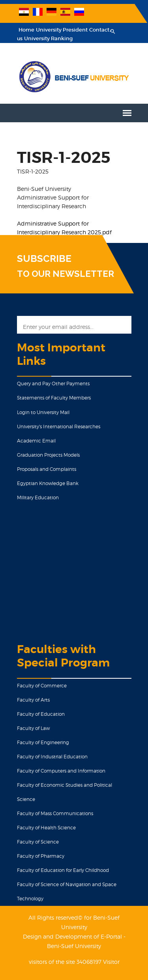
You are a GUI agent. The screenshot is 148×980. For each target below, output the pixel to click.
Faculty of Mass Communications (55, 813)
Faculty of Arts (33, 700)
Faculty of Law (33, 728)
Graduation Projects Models (48, 455)
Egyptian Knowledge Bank (48, 483)
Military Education (38, 497)
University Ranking (48, 38)
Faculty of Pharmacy (41, 856)
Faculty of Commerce (42, 686)
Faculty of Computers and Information (61, 771)
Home (26, 30)
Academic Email (36, 441)
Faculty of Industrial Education (52, 757)
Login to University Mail (43, 412)
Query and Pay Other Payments (53, 384)
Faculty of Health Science (46, 828)
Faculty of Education (41, 714)
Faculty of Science (38, 842)
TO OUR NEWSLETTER (66, 274)
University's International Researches (59, 427)
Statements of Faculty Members (54, 398)
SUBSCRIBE (44, 259)
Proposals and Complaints (47, 469)
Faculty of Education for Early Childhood (63, 870)
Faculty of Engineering (43, 742)
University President (62, 30)
